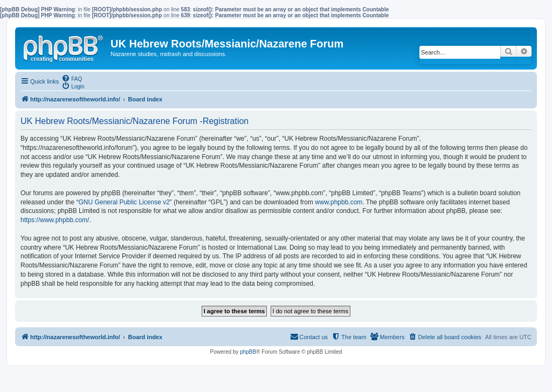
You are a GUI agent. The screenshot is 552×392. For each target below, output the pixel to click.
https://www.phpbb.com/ (55, 220)
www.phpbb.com (339, 202)
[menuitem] (72, 78)
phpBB (248, 352)
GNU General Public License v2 (124, 202)
